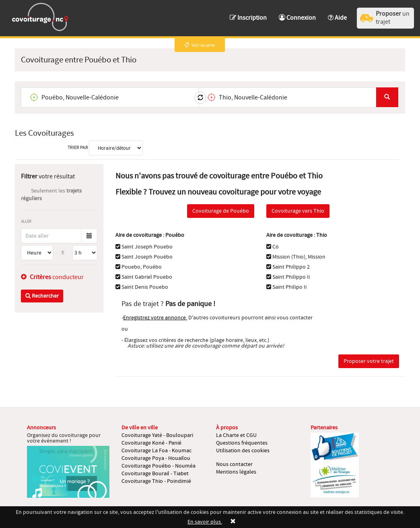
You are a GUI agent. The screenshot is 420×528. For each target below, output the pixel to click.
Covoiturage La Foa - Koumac (156, 451)
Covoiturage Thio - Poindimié (156, 481)
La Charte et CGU (236, 435)
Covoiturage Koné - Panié (151, 443)
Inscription (248, 18)
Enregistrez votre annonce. (155, 318)
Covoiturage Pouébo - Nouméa (159, 466)
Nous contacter (234, 464)
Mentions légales (236, 472)
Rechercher (42, 296)
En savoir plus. (205, 522)
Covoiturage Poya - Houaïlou (156, 458)
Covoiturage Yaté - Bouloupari (157, 435)
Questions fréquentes (242, 443)
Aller (26, 221)
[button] (337, 14)
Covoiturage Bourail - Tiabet (155, 474)
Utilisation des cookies (243, 451)
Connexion (297, 18)
